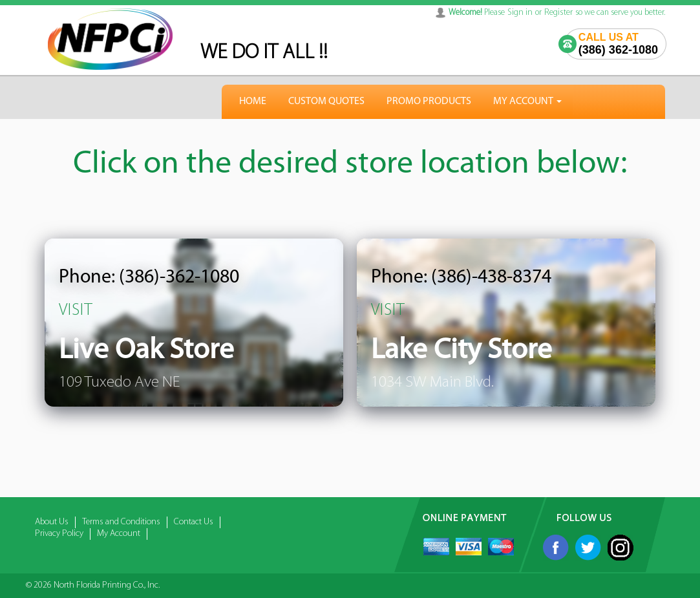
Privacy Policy (59, 534)
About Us (52, 522)
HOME (253, 101)
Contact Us (194, 522)
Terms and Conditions (121, 522)
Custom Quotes (326, 101)
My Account (119, 534)
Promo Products (429, 101)
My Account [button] (527, 101)
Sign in (520, 13)
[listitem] (194, 323)
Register (558, 13)
